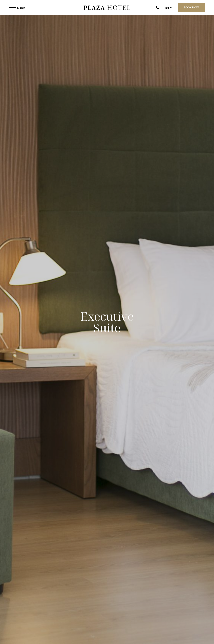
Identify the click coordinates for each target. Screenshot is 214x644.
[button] (12, 7)
